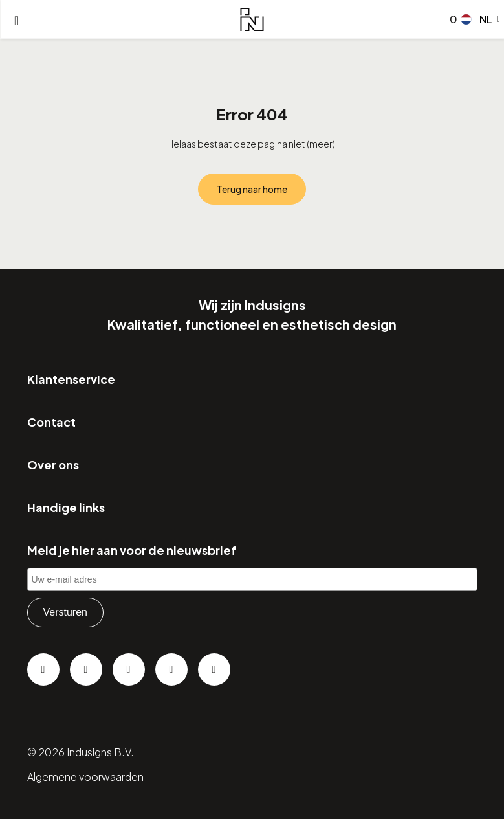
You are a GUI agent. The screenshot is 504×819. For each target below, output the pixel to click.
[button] (481, 19)
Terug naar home (252, 189)
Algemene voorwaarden (85, 777)
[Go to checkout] (451, 19)
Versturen (65, 612)
